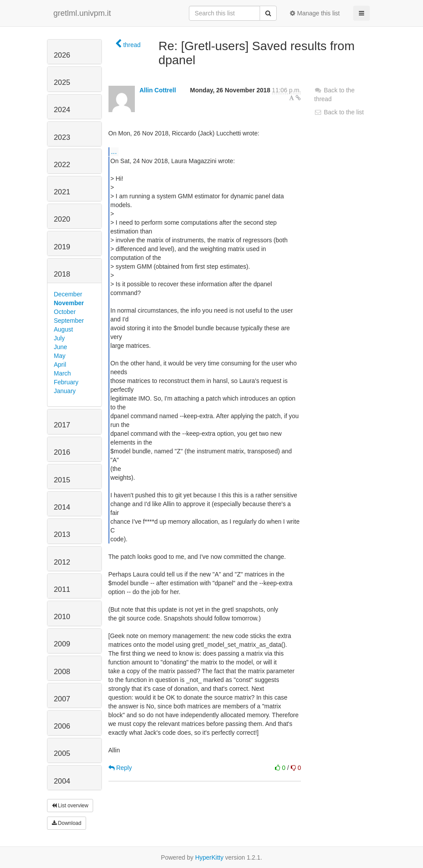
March (63, 373)
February (66, 382)
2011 (62, 589)
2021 (62, 192)
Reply (120, 768)
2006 (62, 726)
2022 (62, 165)
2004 (62, 781)
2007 (62, 699)
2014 (62, 507)
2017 (62, 425)
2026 (62, 55)
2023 (62, 137)
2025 (62, 82)
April (60, 365)
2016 (62, 452)
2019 (62, 247)
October (65, 312)
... (114, 151)
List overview (70, 806)
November (69, 303)
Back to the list (339, 112)
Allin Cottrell (157, 90)
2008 (62, 672)
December (68, 294)
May (60, 356)
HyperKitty (209, 857)
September (69, 321)
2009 (62, 644)
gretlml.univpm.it (82, 13)
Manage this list (315, 13)
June (61, 347)
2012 (62, 562)
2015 (62, 480)
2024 (62, 110)
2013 (62, 534)
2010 (62, 617)
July (60, 338)
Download (67, 823)
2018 (62, 274)
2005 (62, 753)
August (64, 329)
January (65, 391)
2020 (62, 219)
